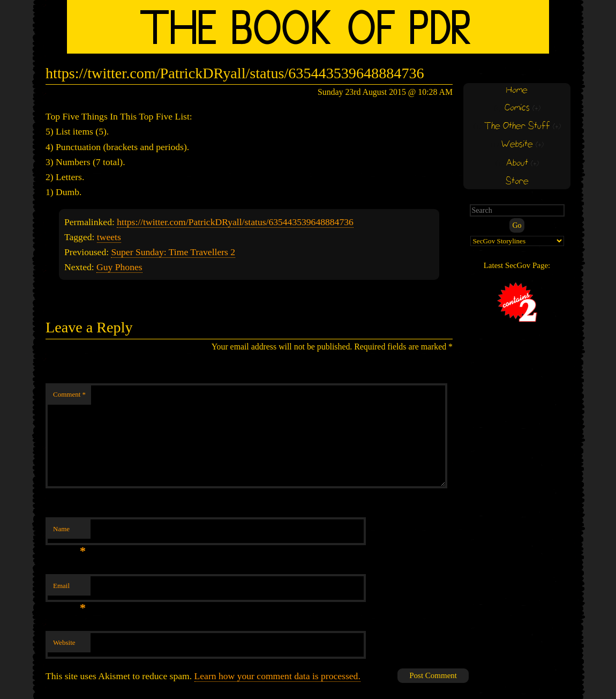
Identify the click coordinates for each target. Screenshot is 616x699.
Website (64, 642)
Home (517, 90)
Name (69, 532)
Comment (69, 394)
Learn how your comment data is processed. (277, 676)
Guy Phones (119, 267)
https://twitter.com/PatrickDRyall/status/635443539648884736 (235, 222)
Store (517, 181)
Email (69, 589)
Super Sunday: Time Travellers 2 (173, 252)
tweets (109, 237)
